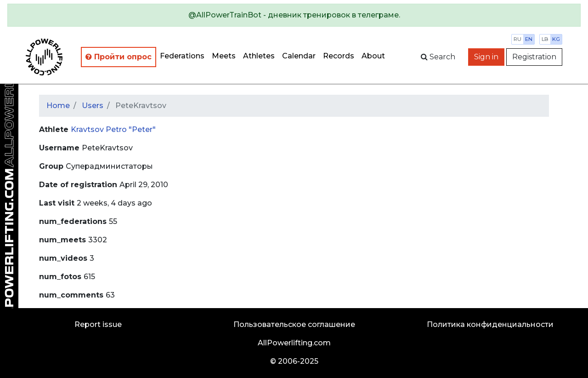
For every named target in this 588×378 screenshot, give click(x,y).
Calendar (299, 56)
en (529, 39)
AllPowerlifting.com (294, 343)
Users (93, 106)
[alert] (294, 15)
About (373, 56)
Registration (534, 57)
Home (58, 106)
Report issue (98, 324)
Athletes (259, 56)
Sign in (486, 57)
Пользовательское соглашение (294, 324)
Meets (224, 56)
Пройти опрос (119, 57)
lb (545, 39)
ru (517, 39)
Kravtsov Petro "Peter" (113, 129)
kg (556, 39)
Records (339, 56)
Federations (182, 56)
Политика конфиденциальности (490, 324)
